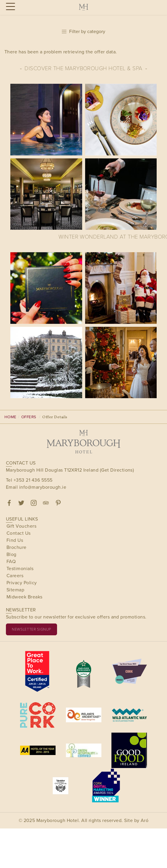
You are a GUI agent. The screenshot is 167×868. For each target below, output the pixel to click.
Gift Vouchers (21, 526)
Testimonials (20, 568)
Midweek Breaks (25, 597)
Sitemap (15, 590)
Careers (15, 576)
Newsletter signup (31, 629)
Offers (29, 417)
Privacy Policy (22, 583)
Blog (12, 554)
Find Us (15, 540)
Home (10, 417)
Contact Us (19, 533)
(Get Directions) (117, 470)
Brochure (17, 547)
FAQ (11, 561)
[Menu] (10, 7)
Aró (145, 820)
